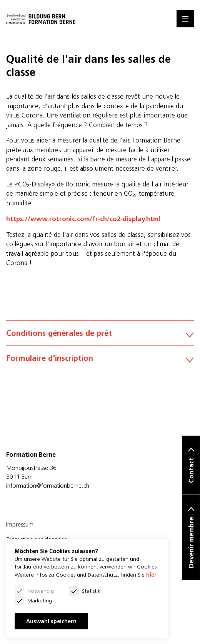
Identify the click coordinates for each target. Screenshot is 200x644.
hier (151, 575)
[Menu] (185, 19)
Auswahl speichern (51, 621)
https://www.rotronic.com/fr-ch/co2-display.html (83, 219)
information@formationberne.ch (48, 485)
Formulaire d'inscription (100, 358)
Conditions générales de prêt (100, 333)
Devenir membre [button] (191, 543)
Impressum (20, 524)
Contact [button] (191, 471)
